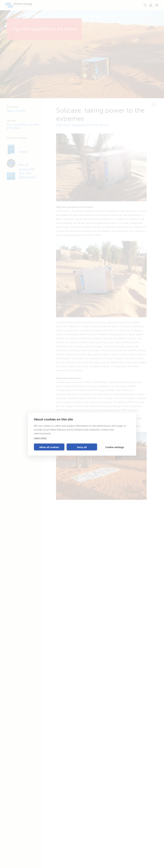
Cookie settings (115, 447)
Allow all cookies (49, 447)
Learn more (40, 438)
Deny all (82, 447)
